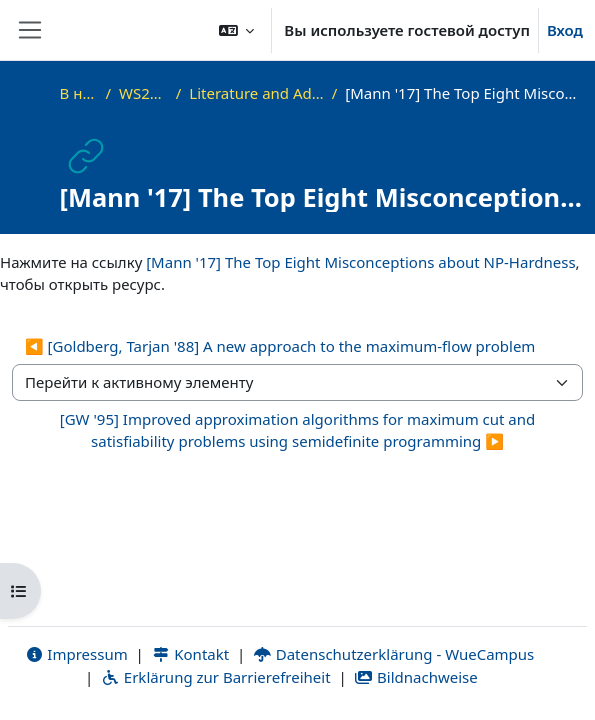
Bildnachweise (415, 677)
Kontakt (191, 654)
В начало (79, 93)
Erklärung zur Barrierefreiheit (215, 677)
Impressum (76, 654)
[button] (237, 30)
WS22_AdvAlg (143, 93)
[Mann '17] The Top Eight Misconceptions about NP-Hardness (360, 262)
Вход (565, 30)
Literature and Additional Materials (256, 93)
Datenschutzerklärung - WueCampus (393, 654)
